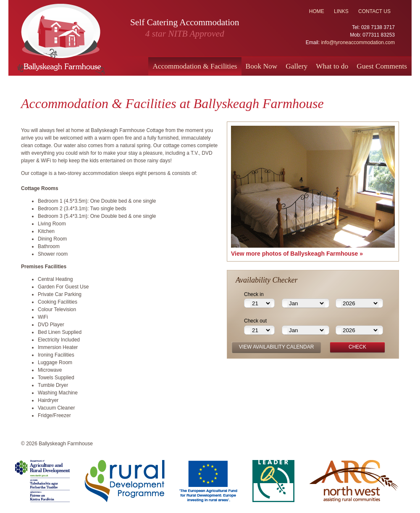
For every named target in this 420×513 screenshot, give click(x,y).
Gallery (297, 66)
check (357, 347)
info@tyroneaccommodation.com (358, 42)
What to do (332, 66)
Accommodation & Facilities (195, 66)
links (341, 11)
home (317, 11)
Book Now (262, 66)
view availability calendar (277, 347)
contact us (374, 11)
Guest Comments (382, 66)
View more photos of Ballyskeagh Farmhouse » (297, 254)
